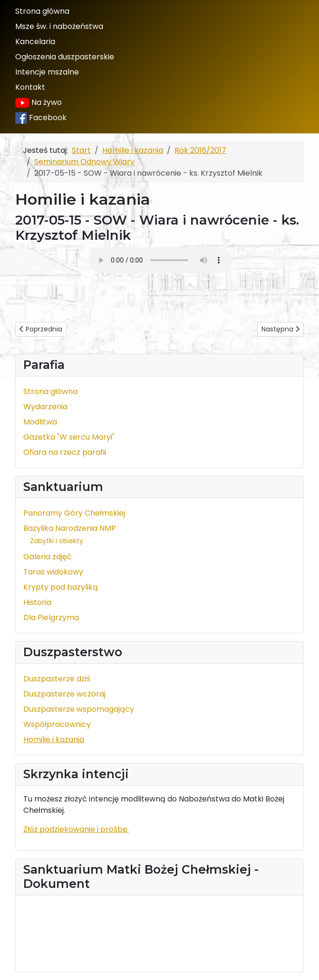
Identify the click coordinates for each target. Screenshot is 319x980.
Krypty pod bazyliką (61, 587)
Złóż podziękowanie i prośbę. (76, 829)
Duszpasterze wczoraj (64, 694)
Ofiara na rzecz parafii (65, 452)
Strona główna (42, 11)
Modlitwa (40, 422)
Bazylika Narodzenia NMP (70, 528)
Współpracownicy (57, 724)
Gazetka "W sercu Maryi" (69, 437)
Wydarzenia (45, 407)
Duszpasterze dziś (57, 679)
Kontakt (30, 87)
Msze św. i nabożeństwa (59, 26)
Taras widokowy (53, 572)
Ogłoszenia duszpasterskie (65, 57)
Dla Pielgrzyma (51, 617)
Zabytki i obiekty (57, 541)
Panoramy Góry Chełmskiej (74, 513)
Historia (37, 602)
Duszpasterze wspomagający (79, 709)
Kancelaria (35, 42)
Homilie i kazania (54, 740)
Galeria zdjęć (48, 557)
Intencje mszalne (47, 72)
